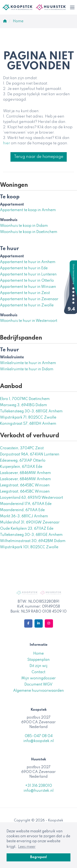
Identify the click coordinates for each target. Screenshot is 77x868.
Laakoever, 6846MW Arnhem (25, 473)
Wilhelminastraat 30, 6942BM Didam (33, 541)
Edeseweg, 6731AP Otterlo (23, 461)
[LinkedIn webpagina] (39, 623)
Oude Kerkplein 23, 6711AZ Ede (27, 529)
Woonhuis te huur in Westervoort (29, 321)
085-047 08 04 (39, 736)
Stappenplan (38, 660)
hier (7, 143)
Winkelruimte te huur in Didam (27, 369)
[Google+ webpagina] (49, 623)
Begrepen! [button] (39, 857)
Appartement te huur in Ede (24, 268)
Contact (38, 672)
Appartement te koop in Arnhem (28, 210)
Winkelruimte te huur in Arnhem (28, 363)
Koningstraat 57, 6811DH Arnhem (28, 424)
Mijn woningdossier (38, 678)
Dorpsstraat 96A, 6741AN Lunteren (30, 454)
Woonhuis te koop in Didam (24, 226)
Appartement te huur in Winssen (28, 287)
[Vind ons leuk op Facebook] (28, 623)
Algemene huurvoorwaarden (38, 691)
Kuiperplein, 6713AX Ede (21, 467)
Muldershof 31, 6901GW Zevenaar (30, 522)
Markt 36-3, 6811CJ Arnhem (24, 516)
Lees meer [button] (27, 847)
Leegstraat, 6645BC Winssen (25, 485)
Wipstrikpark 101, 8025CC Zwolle (29, 547)
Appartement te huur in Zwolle (27, 305)
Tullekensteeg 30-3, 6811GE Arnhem (31, 411)
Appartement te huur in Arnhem (28, 262)
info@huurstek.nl (39, 791)
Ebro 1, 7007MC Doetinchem (25, 399)
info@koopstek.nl (39, 741)
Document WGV (38, 685)
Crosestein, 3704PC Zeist (22, 448)
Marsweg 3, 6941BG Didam (24, 405)
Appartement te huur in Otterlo (27, 281)
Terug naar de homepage (39, 157)
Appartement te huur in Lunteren (28, 274)
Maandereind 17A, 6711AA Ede (26, 504)
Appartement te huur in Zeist (25, 293)
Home (38, 654)
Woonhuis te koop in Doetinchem (29, 232)
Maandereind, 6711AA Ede (22, 510)
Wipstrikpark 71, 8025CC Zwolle (28, 418)
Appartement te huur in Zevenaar (29, 299)
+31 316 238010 (38, 786)
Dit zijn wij (38, 666)
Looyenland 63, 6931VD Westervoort (32, 498)
